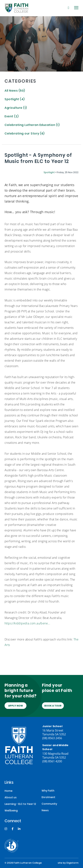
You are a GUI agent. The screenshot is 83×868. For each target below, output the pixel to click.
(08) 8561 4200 (52, 761)
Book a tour (53, 706)
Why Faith (48, 791)
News (45, 811)
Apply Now (16, 706)
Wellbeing (11, 811)
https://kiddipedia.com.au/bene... (27, 623)
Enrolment (48, 797)
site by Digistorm (68, 863)
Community (49, 804)
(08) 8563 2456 (52, 738)
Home (8, 791)
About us (11, 798)
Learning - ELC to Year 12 (20, 804)
